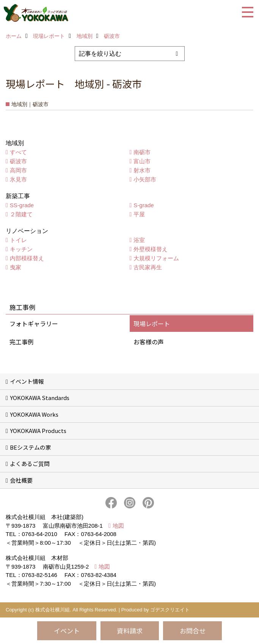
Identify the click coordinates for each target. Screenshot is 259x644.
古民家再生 (148, 267)
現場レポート (152, 324)
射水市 (142, 170)
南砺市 (142, 152)
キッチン (21, 249)
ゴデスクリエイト (170, 610)
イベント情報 (27, 381)
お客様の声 (149, 342)
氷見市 (18, 179)
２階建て (21, 214)
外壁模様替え (151, 249)
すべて (18, 152)
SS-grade (22, 205)
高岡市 (18, 170)
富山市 (142, 161)
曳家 (16, 267)
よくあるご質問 (30, 463)
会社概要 (21, 480)
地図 (118, 526)
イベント (67, 631)
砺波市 (18, 161)
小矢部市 (145, 179)
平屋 (139, 214)
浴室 (139, 240)
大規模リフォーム (156, 258)
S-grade (144, 205)
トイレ (18, 240)
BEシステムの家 (31, 447)
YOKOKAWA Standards (40, 398)
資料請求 (130, 631)
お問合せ (193, 631)
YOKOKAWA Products (38, 431)
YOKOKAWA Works (34, 414)
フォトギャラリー (34, 324)
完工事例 (22, 342)
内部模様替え (27, 258)
